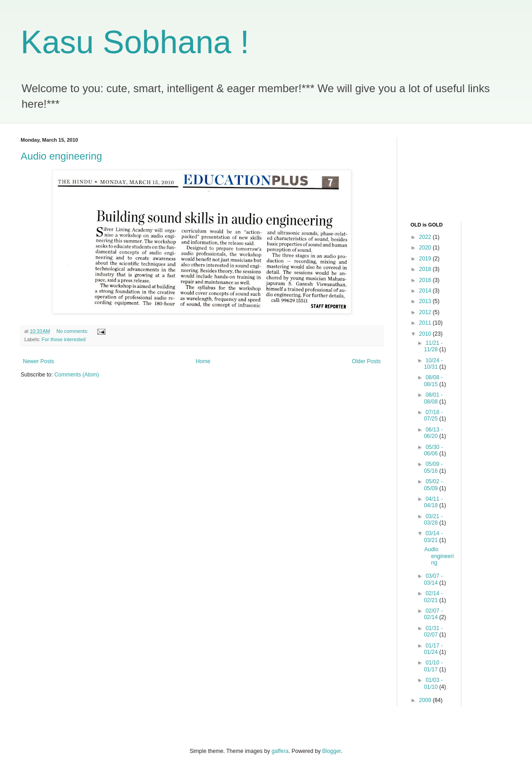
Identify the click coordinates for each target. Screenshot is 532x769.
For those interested (64, 339)
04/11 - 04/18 (433, 502)
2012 (426, 312)
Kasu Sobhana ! (135, 42)
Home (203, 361)
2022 (426, 237)
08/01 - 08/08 (433, 398)
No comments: (73, 331)
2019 (426, 259)
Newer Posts (39, 361)
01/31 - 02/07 (433, 631)
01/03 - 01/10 (433, 683)
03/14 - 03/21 (433, 537)
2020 (426, 248)
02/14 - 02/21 (433, 597)
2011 (426, 323)
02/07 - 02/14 (433, 614)
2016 (426, 280)
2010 (426, 334)
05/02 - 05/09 (433, 485)
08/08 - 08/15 (433, 381)
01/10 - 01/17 (433, 666)
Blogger (332, 751)
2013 (426, 301)
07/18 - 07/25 (433, 415)
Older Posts (366, 361)
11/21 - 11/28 (433, 346)
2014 (426, 291)
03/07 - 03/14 (433, 579)
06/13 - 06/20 (433, 433)
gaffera (280, 751)
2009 (426, 700)
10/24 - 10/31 (433, 364)
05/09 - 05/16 (433, 467)
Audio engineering (61, 156)
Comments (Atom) (76, 375)
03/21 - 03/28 (433, 520)
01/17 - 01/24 (433, 649)
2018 (426, 269)
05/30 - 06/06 (433, 450)
